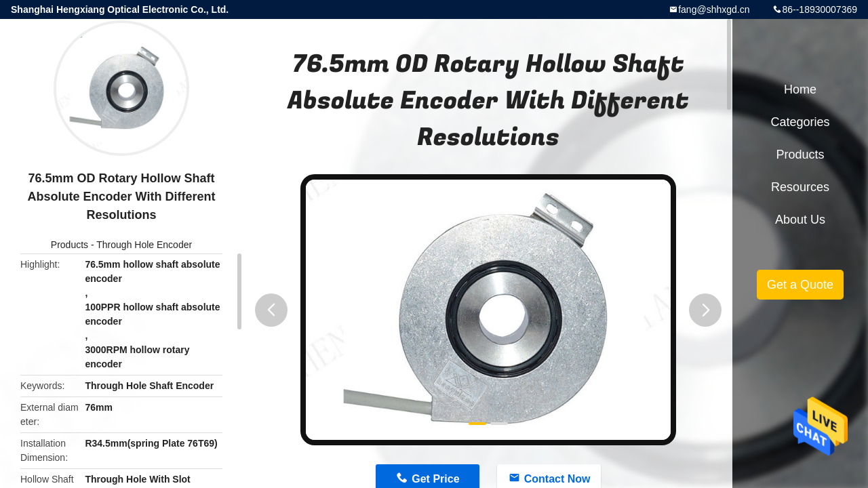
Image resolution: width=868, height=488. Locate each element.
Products (70, 245)
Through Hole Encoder (144, 245)
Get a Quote (800, 285)
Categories (800, 122)
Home (800, 89)
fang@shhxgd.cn (714, 9)
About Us (800, 220)
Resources (800, 187)
